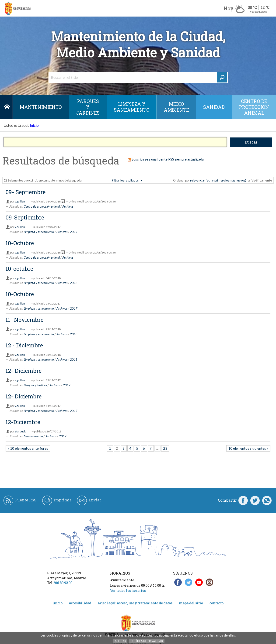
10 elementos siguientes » (248, 448)
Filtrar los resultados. (126, 180)
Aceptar (120, 641)
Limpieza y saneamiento (132, 107)
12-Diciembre (23, 422)
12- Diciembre (24, 371)
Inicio (7, 107)
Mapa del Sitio (191, 603)
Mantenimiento (41, 107)
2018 (74, 283)
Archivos (68, 206)
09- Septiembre (26, 192)
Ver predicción (259, 12)
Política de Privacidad (147, 641)
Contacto (217, 603)
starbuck (20, 431)
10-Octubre (20, 243)
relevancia (197, 180)
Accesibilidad (80, 603)
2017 (74, 232)
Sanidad (214, 107)
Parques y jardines (88, 107)
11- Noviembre (24, 320)
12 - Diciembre (24, 345)
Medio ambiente (176, 107)
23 (165, 448)
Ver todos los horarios (128, 591)
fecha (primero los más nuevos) (226, 180)
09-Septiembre (25, 217)
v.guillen (20, 201)
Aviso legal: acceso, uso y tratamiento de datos (135, 603)
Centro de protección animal (254, 107)
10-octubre (19, 269)
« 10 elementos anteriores (28, 448)
